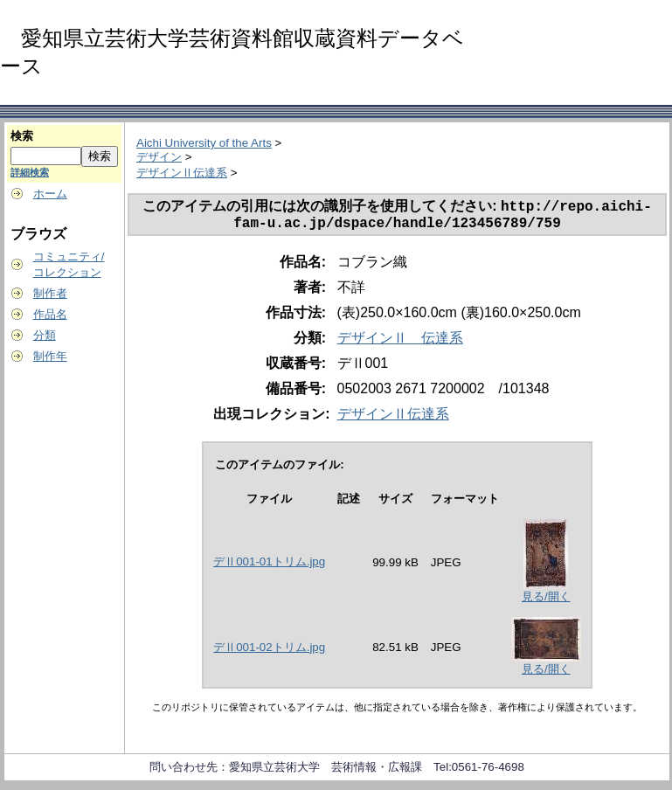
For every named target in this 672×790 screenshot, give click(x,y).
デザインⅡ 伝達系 (400, 343)
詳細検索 (30, 172)
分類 (45, 335)
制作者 (50, 293)
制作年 (50, 356)
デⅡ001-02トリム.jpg (269, 652)
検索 (22, 136)
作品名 (50, 314)
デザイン (159, 157)
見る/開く (546, 602)
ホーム (50, 194)
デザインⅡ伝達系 (182, 173)
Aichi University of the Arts (204, 143)
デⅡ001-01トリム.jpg (269, 567)
